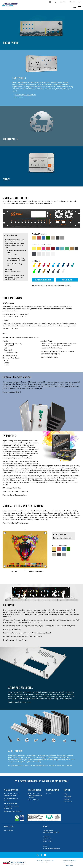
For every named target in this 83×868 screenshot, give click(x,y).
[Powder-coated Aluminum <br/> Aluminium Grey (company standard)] (39, 254)
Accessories (19, 97)
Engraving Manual (44, 633)
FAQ (66, 794)
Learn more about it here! (12, 392)
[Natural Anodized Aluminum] (62, 238)
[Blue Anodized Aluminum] (43, 238)
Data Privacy (69, 865)
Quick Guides (68, 802)
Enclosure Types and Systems (25, 95)
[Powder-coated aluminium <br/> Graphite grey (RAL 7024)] (34, 254)
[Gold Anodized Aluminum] (34, 238)
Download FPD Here (34, 800)
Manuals (67, 799)
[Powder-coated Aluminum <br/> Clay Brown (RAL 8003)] (72, 248)
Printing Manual (23, 491)
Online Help (53, 357)
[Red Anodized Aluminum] (39, 238)
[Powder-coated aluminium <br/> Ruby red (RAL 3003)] (53, 248)
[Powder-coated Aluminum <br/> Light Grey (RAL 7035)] (43, 254)
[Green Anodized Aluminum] (48, 238)
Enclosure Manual (66, 765)
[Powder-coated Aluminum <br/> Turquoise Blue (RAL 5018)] (62, 248)
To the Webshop (8, 830)
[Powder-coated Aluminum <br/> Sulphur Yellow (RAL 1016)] (34, 248)
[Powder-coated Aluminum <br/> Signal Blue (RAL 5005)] (58, 248)
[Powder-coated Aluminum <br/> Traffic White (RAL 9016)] (53, 254)
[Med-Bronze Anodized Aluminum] (53, 238)
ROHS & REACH (67, 280)
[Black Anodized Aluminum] (58, 238)
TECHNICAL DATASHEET (43, 280)
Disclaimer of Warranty (69, 861)
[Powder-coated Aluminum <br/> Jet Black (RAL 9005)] (76, 248)
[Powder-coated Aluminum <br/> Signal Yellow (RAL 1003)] (39, 248)
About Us (72, 2)
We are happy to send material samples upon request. (51, 285)
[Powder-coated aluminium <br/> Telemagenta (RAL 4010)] (43, 248)
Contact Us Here (21, 495)
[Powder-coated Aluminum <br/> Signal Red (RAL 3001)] (48, 248)
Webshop (63, 2)
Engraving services (36, 636)
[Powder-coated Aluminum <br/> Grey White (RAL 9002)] (48, 254)
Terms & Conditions (69, 863)
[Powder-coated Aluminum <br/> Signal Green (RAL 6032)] (67, 248)
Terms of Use (45, 863)
